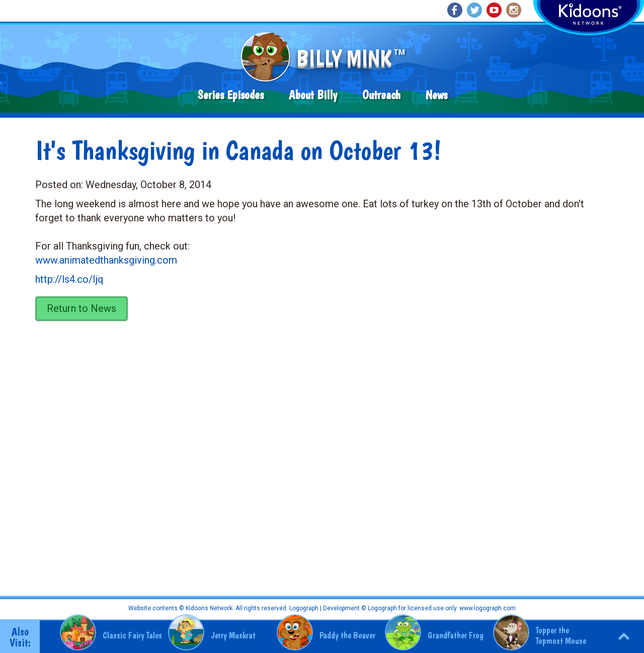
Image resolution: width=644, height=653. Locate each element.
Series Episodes (231, 95)
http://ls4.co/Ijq (69, 279)
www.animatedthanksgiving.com (106, 260)
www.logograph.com (487, 608)
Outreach (381, 95)
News (436, 95)
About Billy (313, 95)
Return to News (82, 308)
